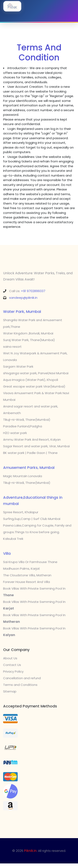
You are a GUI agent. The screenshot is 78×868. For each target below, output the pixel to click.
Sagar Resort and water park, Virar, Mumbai (36, 446)
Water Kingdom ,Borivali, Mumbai (28, 333)
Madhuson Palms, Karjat (22, 569)
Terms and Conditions (20, 685)
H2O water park (15, 433)
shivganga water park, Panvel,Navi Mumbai (36, 373)
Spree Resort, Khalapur (21, 512)
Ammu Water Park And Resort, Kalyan (32, 439)
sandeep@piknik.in (23, 298)
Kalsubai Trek (13, 539)
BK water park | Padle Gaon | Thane (30, 453)
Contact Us (12, 665)
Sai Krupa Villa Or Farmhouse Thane (30, 562)
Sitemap (10, 691)
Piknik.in (30, 851)
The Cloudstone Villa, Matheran (27, 575)
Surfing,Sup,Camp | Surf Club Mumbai (32, 519)
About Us (10, 658)
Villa (7, 553)
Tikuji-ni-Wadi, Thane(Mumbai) (27, 420)
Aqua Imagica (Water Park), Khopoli (31, 380)
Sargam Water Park (18, 366)
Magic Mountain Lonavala (23, 476)
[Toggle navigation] (39, 16)
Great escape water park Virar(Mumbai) (34, 386)
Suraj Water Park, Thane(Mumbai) (29, 340)
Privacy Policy (13, 671)
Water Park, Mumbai (22, 311)
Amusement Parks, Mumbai (29, 468)
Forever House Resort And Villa (27, 582)
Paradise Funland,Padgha (23, 426)
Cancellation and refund (22, 678)
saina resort (12, 347)
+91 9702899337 (33, 291)
